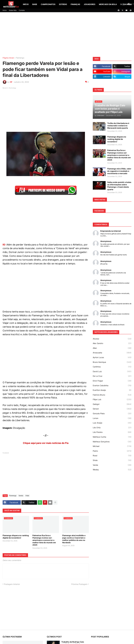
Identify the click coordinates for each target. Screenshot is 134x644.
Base (35, 4)
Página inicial (8, 58)
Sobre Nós (13, 10)
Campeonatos (48, 4)
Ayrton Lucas (112, 357)
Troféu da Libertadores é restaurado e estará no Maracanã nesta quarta (118, 126)
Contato (22, 10)
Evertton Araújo (112, 390)
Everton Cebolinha (112, 386)
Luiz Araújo (112, 423)
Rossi (112, 456)
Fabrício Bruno (112, 395)
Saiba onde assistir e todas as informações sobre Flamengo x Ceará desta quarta (119, 186)
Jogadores (90, 4)
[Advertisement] (67, 35)
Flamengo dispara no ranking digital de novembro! (16, 537)
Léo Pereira (112, 432)
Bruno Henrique (112, 362)
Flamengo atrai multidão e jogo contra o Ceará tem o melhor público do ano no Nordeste (74, 539)
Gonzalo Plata (112, 414)
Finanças (75, 4)
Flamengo (20, 58)
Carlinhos (112, 367)
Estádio (63, 4)
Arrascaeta (112, 353)
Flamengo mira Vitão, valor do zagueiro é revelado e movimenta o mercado (119, 171)
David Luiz (112, 371)
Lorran (112, 418)
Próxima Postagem (79, 584)
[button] (123, 4)
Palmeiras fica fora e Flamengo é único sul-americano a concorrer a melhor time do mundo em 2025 (44, 540)
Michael (112, 446)
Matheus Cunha (112, 437)
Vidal (27, 496)
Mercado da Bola (108, 4)
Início (26, 4)
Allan (112, 348)
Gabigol (112, 404)
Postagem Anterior (12, 584)
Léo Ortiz (112, 428)
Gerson (112, 409)
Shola (112, 460)
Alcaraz (112, 339)
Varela (21, 496)
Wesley (112, 470)
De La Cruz (112, 376)
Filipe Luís (112, 399)
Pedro (112, 451)
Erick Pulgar (112, 381)
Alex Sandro (112, 343)
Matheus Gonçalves (112, 442)
